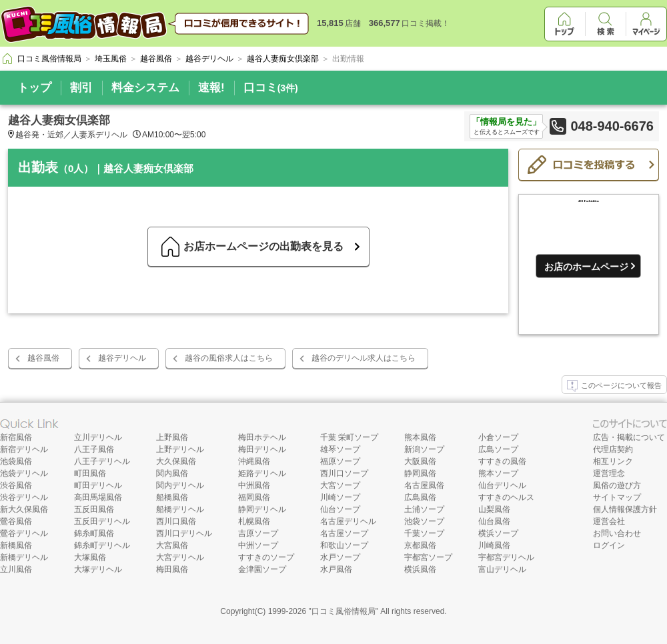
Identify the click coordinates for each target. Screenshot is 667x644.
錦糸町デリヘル (102, 545)
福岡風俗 (254, 497)
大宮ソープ (340, 485)
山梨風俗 (494, 509)
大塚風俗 (90, 557)
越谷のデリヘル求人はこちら (364, 358)
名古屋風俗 (424, 485)
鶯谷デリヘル (24, 533)
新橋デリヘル (24, 557)
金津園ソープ (262, 569)
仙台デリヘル (502, 485)
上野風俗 (172, 437)
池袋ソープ (424, 521)
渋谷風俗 (16, 485)
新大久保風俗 (24, 509)
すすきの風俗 (502, 461)
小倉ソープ (498, 437)
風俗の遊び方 (617, 485)
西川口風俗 (176, 521)
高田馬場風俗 (98, 497)
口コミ (271, 88)
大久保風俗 (176, 461)
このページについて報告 (614, 386)
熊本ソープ (498, 473)
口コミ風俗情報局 (344, 611)
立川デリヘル (98, 437)
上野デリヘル (180, 449)
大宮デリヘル (180, 557)
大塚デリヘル (98, 569)
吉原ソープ (258, 533)
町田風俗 (90, 473)
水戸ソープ (340, 557)
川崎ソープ (340, 497)
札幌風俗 (254, 521)
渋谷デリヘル (24, 497)
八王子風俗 (94, 449)
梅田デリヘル (262, 449)
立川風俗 (16, 569)
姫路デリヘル (262, 473)
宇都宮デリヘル (506, 557)
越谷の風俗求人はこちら (229, 358)
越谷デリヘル (122, 358)
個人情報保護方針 (625, 509)
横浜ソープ (498, 533)
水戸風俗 (336, 569)
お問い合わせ (617, 533)
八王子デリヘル (102, 461)
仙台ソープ (340, 509)
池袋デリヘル (24, 473)
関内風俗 (172, 473)
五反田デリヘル (102, 521)
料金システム (145, 88)
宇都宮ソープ (428, 557)
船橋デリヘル (180, 509)
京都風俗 (420, 545)
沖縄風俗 (254, 461)
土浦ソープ (424, 509)
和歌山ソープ (344, 545)
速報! (211, 88)
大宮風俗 (172, 545)
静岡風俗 (420, 473)
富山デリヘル (502, 569)
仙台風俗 (494, 521)
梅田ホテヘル (262, 437)
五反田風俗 (94, 509)
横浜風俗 (420, 569)
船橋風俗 (172, 497)
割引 (81, 88)
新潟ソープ (424, 449)
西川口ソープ (344, 473)
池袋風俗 (16, 461)
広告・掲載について (629, 437)
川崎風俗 (494, 545)
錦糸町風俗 (94, 533)
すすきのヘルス (506, 497)
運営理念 (609, 473)
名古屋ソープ (344, 533)
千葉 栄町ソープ (349, 437)
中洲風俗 (254, 485)
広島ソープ (498, 449)
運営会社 (609, 521)
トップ (34, 88)
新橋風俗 (16, 545)
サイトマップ (617, 497)
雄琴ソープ (340, 449)
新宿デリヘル (24, 449)
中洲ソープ (258, 545)
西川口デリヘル (184, 533)
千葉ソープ (424, 533)
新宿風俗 (16, 437)
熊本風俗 (420, 437)
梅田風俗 (172, 569)
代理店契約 (613, 449)
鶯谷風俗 (16, 521)
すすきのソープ (266, 557)
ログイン (609, 545)
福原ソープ (340, 461)
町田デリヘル (98, 485)
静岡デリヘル (262, 509)
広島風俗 (420, 497)
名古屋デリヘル (348, 521)
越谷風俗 (43, 358)
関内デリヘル (180, 485)
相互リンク (613, 461)
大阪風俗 (420, 461)
